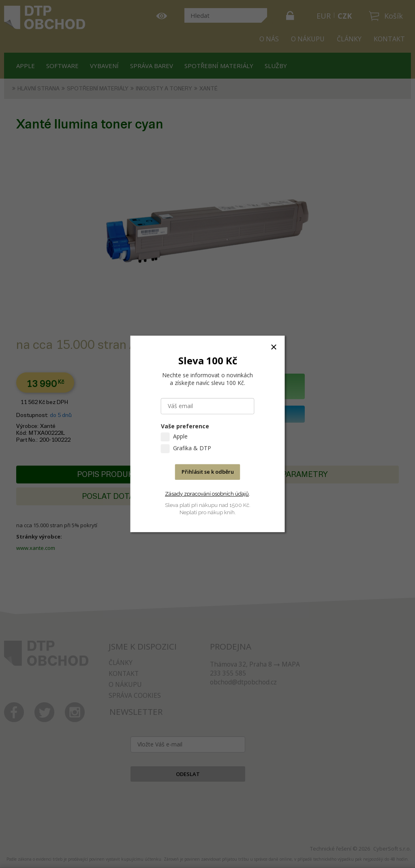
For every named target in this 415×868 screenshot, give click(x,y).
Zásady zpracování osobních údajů (207, 494)
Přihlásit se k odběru (208, 472)
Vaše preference (185, 427)
